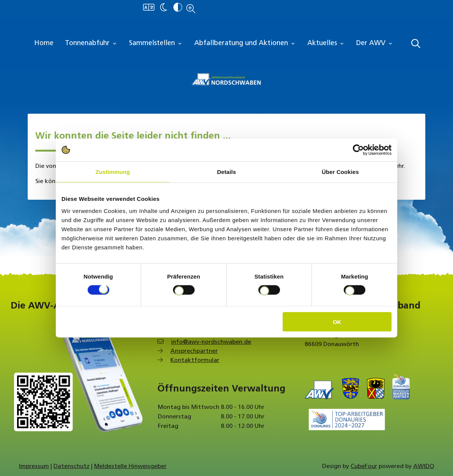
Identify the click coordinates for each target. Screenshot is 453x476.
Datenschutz (72, 467)
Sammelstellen (156, 44)
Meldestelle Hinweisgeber (130, 467)
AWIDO (424, 467)
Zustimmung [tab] (113, 172)
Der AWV (375, 44)
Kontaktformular (195, 360)
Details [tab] (226, 172)
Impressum (34, 467)
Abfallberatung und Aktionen (245, 44)
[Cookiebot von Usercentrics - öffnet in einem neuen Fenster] (358, 150)
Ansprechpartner (194, 351)
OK (337, 322)
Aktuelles (326, 44)
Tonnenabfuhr (91, 44)
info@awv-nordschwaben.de (211, 342)
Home (44, 43)
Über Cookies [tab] (340, 172)
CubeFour (364, 467)
